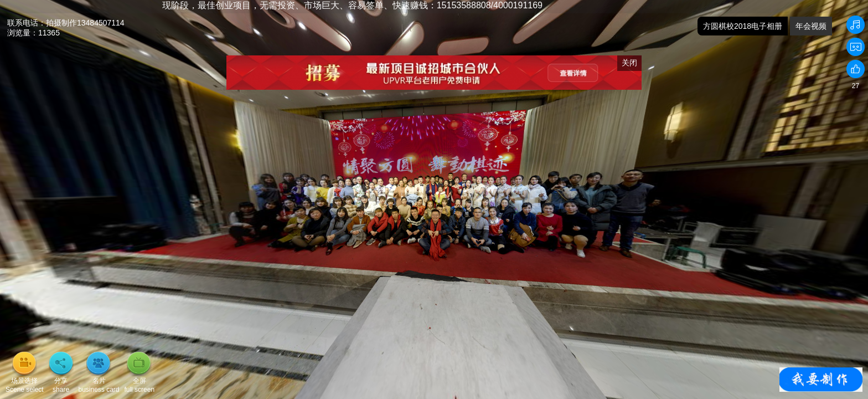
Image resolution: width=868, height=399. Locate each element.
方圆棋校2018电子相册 (743, 26)
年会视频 (811, 26)
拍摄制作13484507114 (85, 23)
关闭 (629, 63)
